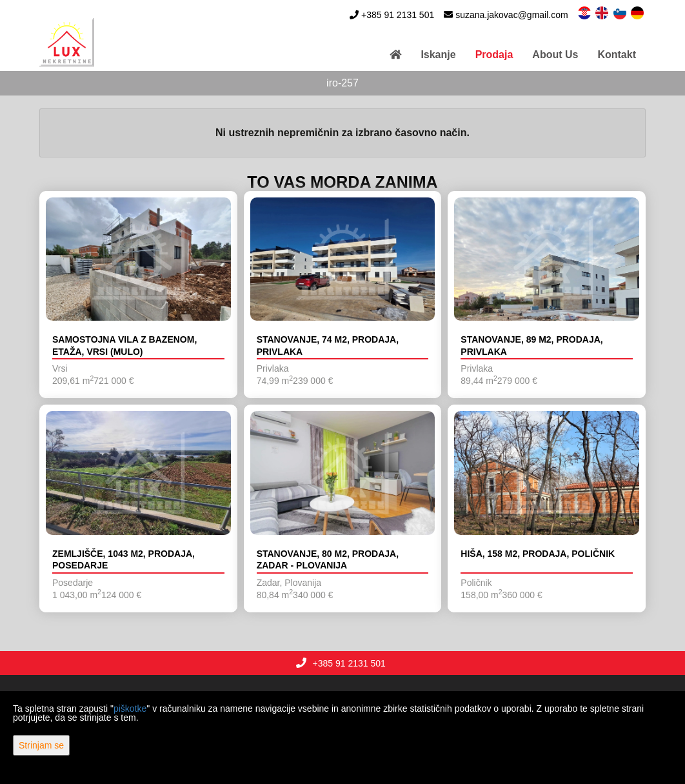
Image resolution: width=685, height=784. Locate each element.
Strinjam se (41, 745)
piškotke (130, 709)
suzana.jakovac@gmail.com (512, 15)
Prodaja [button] (494, 55)
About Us (555, 55)
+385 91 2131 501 (398, 15)
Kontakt (617, 55)
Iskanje (438, 55)
